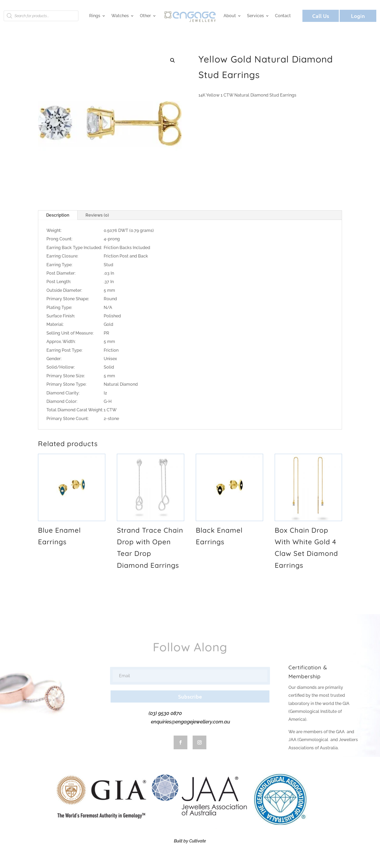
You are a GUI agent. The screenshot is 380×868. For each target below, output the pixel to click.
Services (255, 16)
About (230, 16)
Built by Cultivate (190, 841)
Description (58, 215)
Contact (283, 16)
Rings (95, 16)
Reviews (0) (97, 215)
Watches (120, 16)
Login (358, 16)
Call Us (321, 16)
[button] (173, 60)
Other (145, 16)
